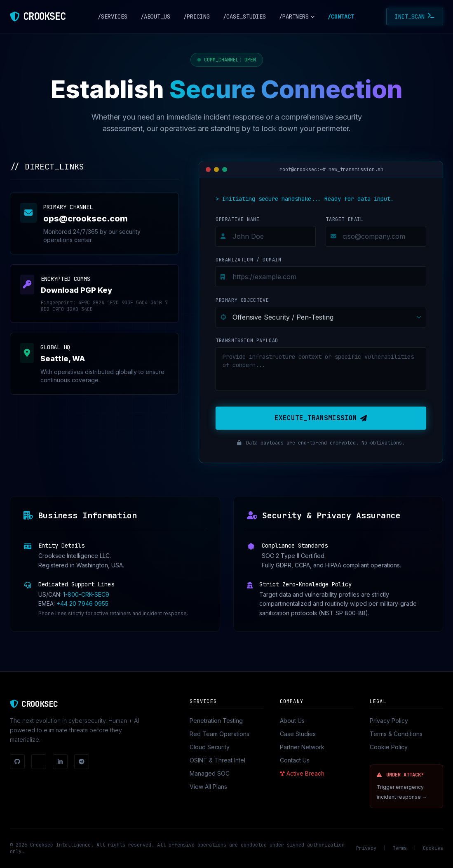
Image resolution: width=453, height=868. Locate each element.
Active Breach (302, 773)
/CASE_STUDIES (244, 16)
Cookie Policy (389, 747)
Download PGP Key (76, 290)
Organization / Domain (249, 260)
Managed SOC (210, 773)
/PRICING (197, 16)
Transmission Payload (247, 341)
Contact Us (295, 760)
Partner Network (302, 747)
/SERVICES (113, 16)
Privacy (366, 848)
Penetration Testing (216, 721)
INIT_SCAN (415, 16)
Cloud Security (210, 747)
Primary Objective (242, 300)
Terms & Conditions (396, 734)
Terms (400, 848)
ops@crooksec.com (86, 219)
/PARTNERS (297, 16)
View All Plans (208, 787)
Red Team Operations (219, 734)
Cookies (433, 848)
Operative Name (237, 219)
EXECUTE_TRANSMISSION (321, 418)
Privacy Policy (389, 721)
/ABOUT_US (155, 16)
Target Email (344, 219)
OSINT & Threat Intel (217, 760)
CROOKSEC (44, 16)
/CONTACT (341, 16)
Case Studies (298, 734)
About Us (292, 721)
